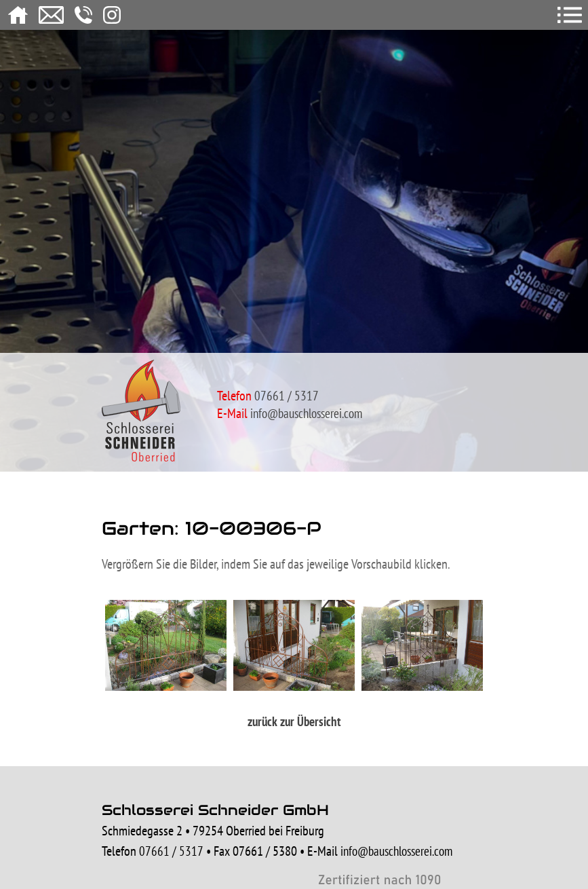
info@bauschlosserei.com (306, 413)
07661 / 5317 (171, 851)
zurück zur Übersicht (294, 721)
